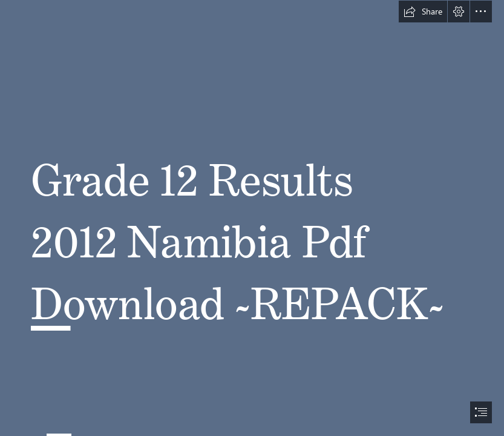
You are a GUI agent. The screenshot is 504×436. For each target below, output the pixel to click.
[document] (252, 218)
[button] (423, 12)
